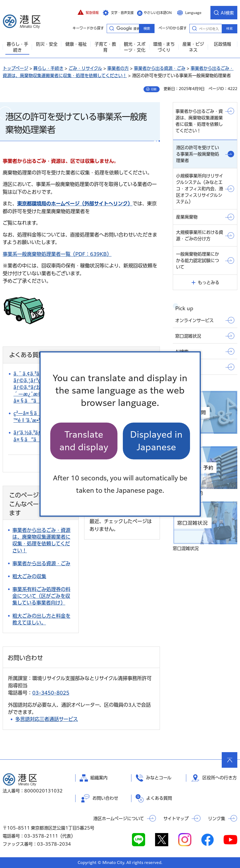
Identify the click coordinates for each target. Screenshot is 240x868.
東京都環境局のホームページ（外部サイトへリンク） (75, 203)
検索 (230, 28)
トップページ (15, 68)
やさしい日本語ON (158, 13)
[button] (88, 13)
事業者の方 (118, 68)
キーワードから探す (112, 28)
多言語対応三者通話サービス (47, 719)
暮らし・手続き (48, 68)
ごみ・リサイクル (85, 68)
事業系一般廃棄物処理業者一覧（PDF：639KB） (57, 254)
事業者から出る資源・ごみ (160, 68)
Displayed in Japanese (156, 441)
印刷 (154, 89)
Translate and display (84, 441)
